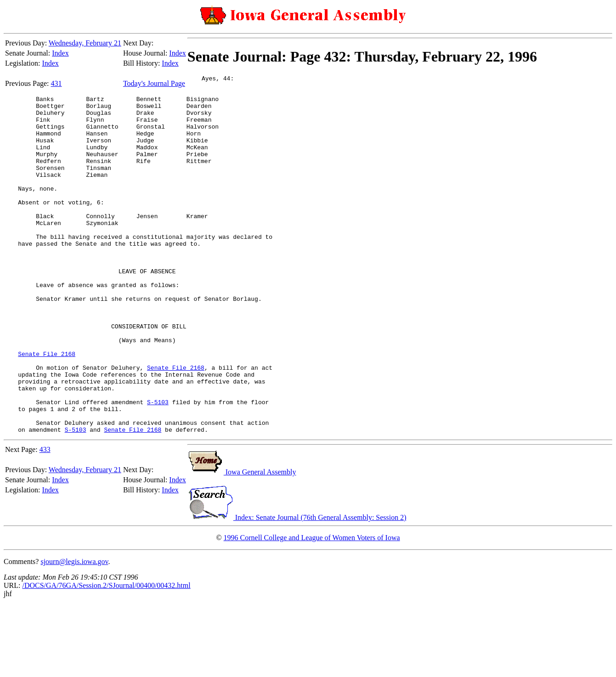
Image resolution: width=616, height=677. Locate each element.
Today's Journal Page (154, 83)
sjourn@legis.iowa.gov (74, 633)
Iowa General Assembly (242, 544)
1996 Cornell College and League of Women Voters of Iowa (312, 609)
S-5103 (158, 468)
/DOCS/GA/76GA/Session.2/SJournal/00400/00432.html (106, 657)
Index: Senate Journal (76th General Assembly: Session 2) (297, 589)
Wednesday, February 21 (85, 43)
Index (60, 53)
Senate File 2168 (47, 410)
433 (45, 521)
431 (57, 83)
